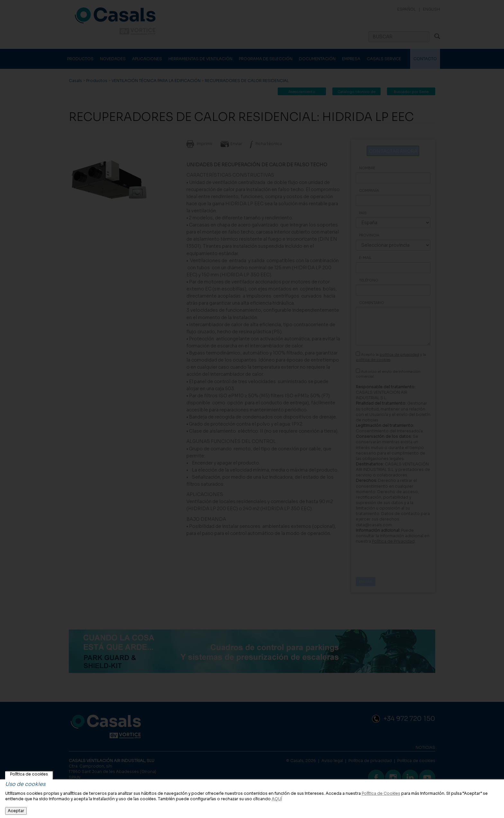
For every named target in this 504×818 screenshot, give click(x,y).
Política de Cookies (381, 793)
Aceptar (16, 811)
